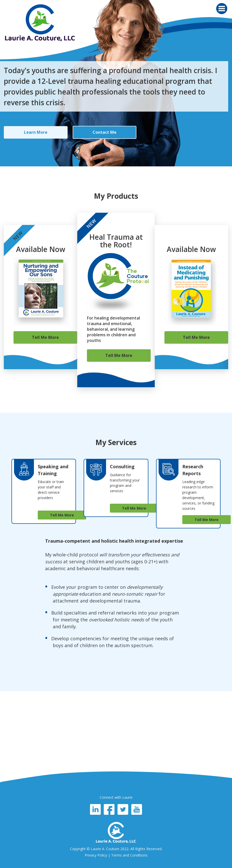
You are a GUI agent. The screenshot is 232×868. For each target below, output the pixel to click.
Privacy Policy (96, 855)
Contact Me (105, 132)
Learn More (36, 132)
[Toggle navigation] (222, 8)
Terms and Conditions (129, 855)
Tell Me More (45, 337)
